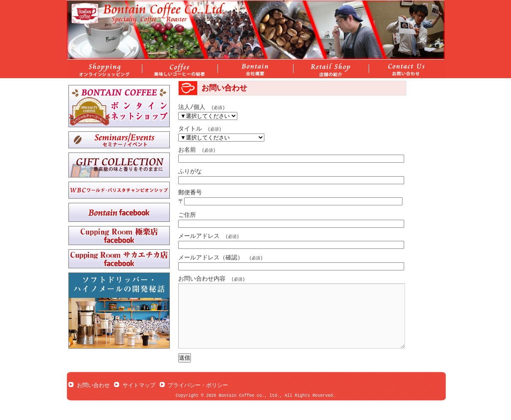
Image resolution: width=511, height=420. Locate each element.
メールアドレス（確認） (211, 258)
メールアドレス (199, 236)
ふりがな (190, 172)
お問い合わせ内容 (202, 279)
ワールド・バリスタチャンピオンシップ (119, 190)
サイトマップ (139, 398)
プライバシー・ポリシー (198, 398)
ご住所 (187, 215)
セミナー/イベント (119, 140)
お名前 (187, 150)
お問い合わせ (93, 398)
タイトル (190, 129)
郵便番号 (190, 193)
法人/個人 (192, 108)
